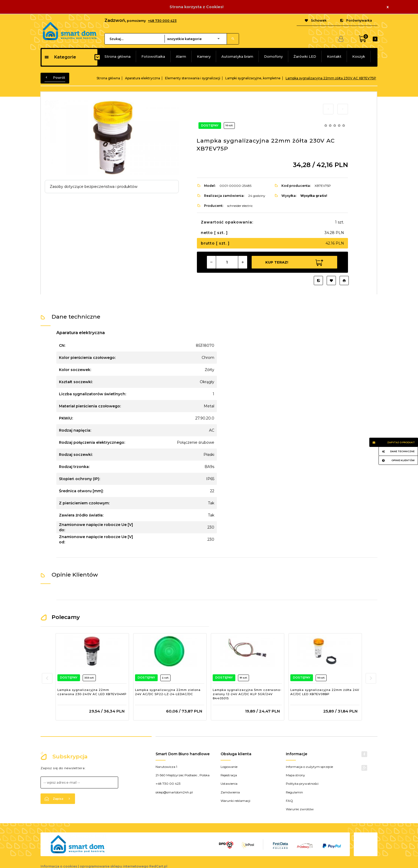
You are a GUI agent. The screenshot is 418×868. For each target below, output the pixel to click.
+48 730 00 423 (168, 784)
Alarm (181, 56)
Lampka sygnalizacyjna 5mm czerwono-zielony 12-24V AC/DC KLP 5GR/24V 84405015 (247, 694)
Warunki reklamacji (235, 801)
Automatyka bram (237, 56)
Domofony (273, 56)
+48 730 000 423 (162, 21)
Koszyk (359, 56)
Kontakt (334, 56)
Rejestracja (229, 775)
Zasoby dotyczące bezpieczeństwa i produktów (94, 187)
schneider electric (240, 206)
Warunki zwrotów (300, 809)
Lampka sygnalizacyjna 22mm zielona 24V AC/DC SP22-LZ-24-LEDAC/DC (168, 692)
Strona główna (118, 56)
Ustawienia (229, 784)
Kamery (204, 56)
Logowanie (229, 767)
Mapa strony (295, 775)
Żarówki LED (305, 56)
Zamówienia (230, 792)
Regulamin (294, 792)
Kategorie (60, 57)
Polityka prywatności (302, 784)
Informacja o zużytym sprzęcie (309, 767)
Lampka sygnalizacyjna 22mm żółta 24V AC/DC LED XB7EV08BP (325, 692)
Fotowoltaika (153, 56)
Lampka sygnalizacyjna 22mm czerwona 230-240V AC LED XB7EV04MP (92, 692)
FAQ (289, 801)
